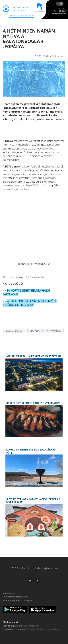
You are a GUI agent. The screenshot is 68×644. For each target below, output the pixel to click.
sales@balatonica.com (28, 626)
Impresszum (9, 593)
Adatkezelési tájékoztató (15, 597)
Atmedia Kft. (34, 629)
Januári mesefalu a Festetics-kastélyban (33, 356)
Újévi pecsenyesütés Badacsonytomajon (33, 403)
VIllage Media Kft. (52, 629)
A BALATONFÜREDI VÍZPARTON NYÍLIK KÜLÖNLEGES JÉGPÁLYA (30, 303)
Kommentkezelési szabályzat (17, 600)
